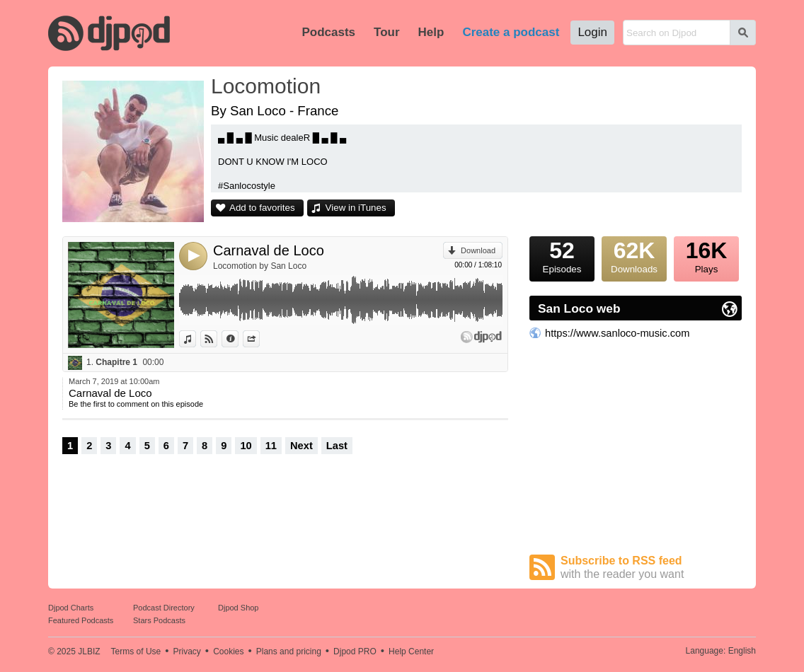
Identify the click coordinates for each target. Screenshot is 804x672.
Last (337, 446)
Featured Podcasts (81, 620)
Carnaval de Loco (269, 250)
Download (478, 250)
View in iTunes (356, 208)
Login (592, 32)
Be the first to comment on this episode (136, 404)
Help (431, 32)
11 (271, 446)
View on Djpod (217, 339)
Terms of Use (136, 651)
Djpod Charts (71, 608)
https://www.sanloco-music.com (617, 333)
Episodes (562, 255)
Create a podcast (511, 32)
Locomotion (266, 86)
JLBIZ (89, 651)
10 (246, 446)
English (742, 651)
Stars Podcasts (159, 620)
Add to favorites (262, 208)
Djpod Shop (239, 608)
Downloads (634, 255)
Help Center (411, 651)
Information (238, 339)
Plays (706, 255)
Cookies (228, 651)
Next (301, 446)
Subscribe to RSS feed (651, 568)
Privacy (187, 651)
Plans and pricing (289, 651)
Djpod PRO (355, 651)
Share (259, 339)
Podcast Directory (164, 608)
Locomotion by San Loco (260, 266)
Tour (387, 32)
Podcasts (328, 32)
